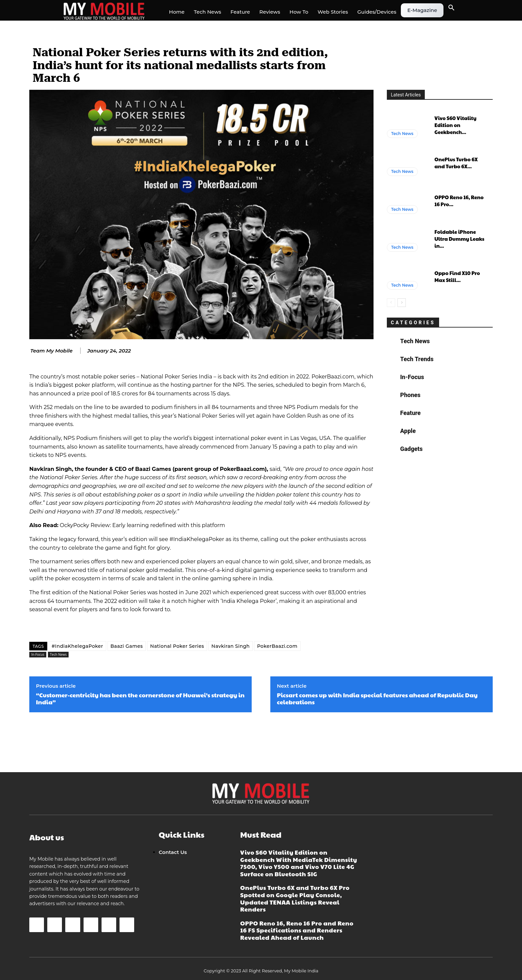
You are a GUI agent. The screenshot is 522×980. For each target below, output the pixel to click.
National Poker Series (177, 646)
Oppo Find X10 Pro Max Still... (457, 276)
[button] (451, 8)
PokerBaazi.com (277, 646)
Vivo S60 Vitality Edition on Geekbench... (455, 125)
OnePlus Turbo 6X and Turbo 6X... (456, 163)
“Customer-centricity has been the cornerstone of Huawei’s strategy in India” (140, 699)
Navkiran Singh (231, 646)
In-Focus (38, 655)
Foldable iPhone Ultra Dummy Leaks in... (459, 239)
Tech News (58, 655)
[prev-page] (391, 303)
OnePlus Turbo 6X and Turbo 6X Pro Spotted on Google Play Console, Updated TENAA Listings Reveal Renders (295, 898)
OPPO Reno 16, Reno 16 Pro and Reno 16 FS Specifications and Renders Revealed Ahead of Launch (297, 930)
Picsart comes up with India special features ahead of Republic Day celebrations (377, 699)
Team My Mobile (51, 351)
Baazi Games (127, 646)
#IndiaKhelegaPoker (77, 646)
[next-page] (402, 303)
